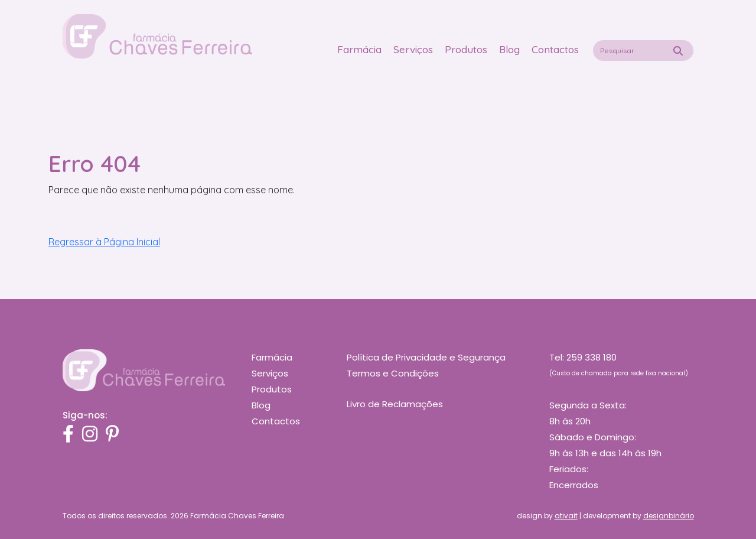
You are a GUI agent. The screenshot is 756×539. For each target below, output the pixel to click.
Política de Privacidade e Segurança (426, 357)
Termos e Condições (393, 373)
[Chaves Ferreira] (144, 369)
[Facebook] (68, 434)
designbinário (669, 516)
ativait (566, 516)
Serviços (413, 49)
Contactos (555, 49)
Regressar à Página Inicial (104, 242)
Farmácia (359, 49)
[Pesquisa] (678, 51)
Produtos (466, 49)
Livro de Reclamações (395, 404)
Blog (509, 49)
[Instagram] (90, 434)
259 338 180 (592, 357)
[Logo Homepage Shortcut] (157, 35)
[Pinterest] (113, 434)
